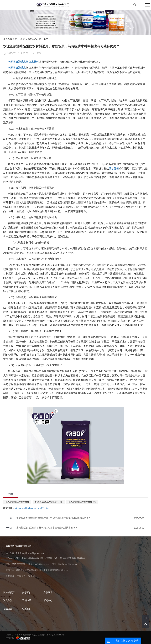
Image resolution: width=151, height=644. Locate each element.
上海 (28, 576)
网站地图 (30, 553)
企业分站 (20, 553)
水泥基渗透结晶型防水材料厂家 (49, 502)
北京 (33, 576)
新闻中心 (32, 39)
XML (43, 553)
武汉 (24, 576)
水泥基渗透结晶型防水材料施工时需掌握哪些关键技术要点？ (47, 528)
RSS (37, 553)
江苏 (19, 576)
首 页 (23, 39)
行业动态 (44, 39)
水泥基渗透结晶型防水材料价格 (82, 502)
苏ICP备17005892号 (55, 635)
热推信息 (10, 553)
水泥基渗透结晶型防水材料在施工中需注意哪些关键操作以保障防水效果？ (54, 518)
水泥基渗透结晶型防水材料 (17, 502)
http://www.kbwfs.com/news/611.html (32, 508)
